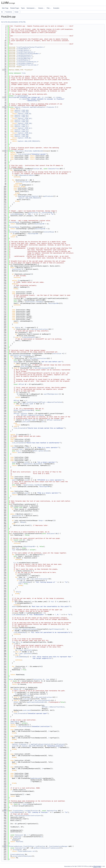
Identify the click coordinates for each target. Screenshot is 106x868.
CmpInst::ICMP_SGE (25, 123)
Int (20, 410)
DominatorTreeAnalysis (50, 848)
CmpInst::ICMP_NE (24, 138)
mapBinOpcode (38, 151)
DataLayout (51, 533)
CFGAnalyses (27, 856)
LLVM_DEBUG (14, 214)
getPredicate (48, 196)
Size (21, 449)
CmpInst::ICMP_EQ (24, 114)
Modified (18, 837)
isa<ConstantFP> (29, 337)
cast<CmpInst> (33, 196)
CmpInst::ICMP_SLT (25, 128)
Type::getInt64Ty (26, 653)
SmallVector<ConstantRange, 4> (22, 355)
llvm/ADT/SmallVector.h (26, 52)
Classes (41, 8)
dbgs (21, 214)
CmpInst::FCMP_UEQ (21, 112)
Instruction (33, 212)
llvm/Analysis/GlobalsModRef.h (29, 54)
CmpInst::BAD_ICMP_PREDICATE (29, 141)
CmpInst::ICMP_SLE (25, 133)
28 (4, 70)
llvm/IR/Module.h (23, 60)
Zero (18, 451)
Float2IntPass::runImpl (22, 811)
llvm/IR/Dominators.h (25, 57)
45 (4, 97)
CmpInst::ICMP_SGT (25, 118)
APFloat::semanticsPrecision (26, 629)
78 (4, 151)
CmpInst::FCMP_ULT (21, 127)
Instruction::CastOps (34, 302)
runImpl (17, 850)
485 (4, 811)
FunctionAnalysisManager (58, 846)
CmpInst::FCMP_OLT (21, 125)
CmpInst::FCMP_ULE (21, 131)
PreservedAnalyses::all (27, 851)
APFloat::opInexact (54, 420)
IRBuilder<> (15, 722)
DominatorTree (54, 169)
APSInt (16, 410)
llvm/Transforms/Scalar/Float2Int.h (31, 47)
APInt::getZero (39, 451)
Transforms (9, 12)
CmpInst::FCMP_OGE (21, 120)
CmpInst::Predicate (22, 107)
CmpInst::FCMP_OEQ (21, 110)
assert (16, 362)
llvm (23, 73)
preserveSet (17, 856)
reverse (25, 804)
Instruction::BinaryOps (23, 151)
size (27, 448)
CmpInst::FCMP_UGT (21, 117)
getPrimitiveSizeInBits (36, 702)
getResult (37, 848)
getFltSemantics (56, 629)
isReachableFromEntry (27, 175)
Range (41, 520)
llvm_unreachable (24, 154)
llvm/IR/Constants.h (25, 55)
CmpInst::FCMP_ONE (21, 135)
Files (49, 8)
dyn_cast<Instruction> (40, 329)
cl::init (45, 97)
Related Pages (15, 8)
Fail (18, 548)
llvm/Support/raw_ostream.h (27, 65)
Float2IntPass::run (31, 846)
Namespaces (31, 8)
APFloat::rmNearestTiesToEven (51, 402)
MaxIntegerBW (14, 97)
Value (18, 328)
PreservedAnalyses (16, 846)
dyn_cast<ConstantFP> (43, 368)
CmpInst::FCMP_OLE (21, 130)
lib (2, 12)
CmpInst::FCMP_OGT (21, 115)
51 (4, 107)
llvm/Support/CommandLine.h (27, 62)
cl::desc (22, 99)
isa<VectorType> (23, 182)
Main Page (5, 8)
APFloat (21, 384)
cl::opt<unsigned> (21, 96)
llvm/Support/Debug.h (25, 63)
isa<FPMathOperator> (51, 394)
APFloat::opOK (28, 404)
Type (14, 550)
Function (36, 169)
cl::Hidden (57, 97)
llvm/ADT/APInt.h (23, 49)
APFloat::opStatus (21, 414)
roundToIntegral (33, 402)
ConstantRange (47, 212)
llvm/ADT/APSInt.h (24, 50)
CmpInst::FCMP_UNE (21, 136)
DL (57, 533)
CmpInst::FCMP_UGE (21, 122)
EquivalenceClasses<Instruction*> (28, 816)
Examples (56, 8)
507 (4, 846)
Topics (23, 8)
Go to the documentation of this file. (14, 22)
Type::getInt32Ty (26, 650)
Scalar (17, 12)
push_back (25, 367)
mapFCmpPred (34, 107)
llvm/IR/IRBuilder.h (25, 58)
